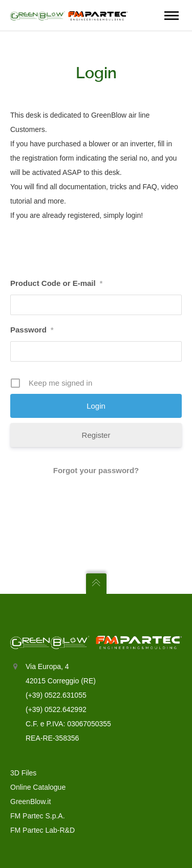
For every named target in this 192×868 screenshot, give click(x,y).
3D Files (23, 773)
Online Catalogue (38, 787)
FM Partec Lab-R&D (42, 830)
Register (96, 435)
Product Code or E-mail (56, 283)
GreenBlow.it (30, 802)
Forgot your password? (96, 470)
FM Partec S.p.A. (38, 816)
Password (32, 330)
